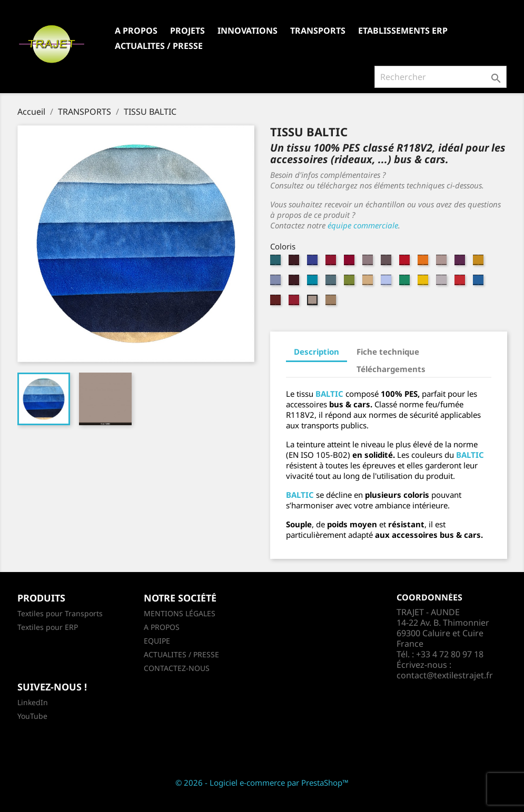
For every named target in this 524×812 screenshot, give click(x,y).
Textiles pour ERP (48, 627)
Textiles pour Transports (60, 613)
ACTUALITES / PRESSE (159, 46)
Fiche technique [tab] (388, 352)
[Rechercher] (441, 77)
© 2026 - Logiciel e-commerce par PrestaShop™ (262, 783)
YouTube (32, 716)
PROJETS (187, 31)
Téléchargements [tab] (391, 369)
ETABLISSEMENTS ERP (403, 31)
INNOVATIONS (248, 31)
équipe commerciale (363, 225)
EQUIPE (157, 641)
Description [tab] (317, 352)
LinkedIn (33, 702)
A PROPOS (136, 31)
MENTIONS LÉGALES (180, 613)
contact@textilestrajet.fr (445, 675)
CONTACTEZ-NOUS (177, 668)
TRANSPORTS (318, 31)
